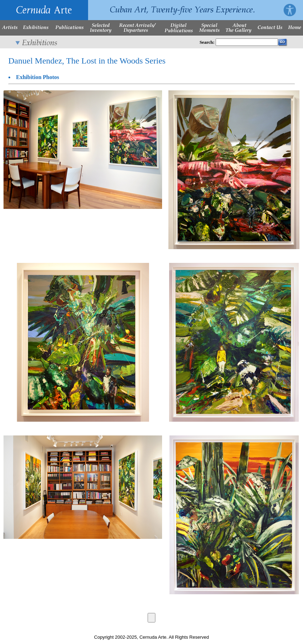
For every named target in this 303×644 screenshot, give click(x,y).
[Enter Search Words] (247, 42)
